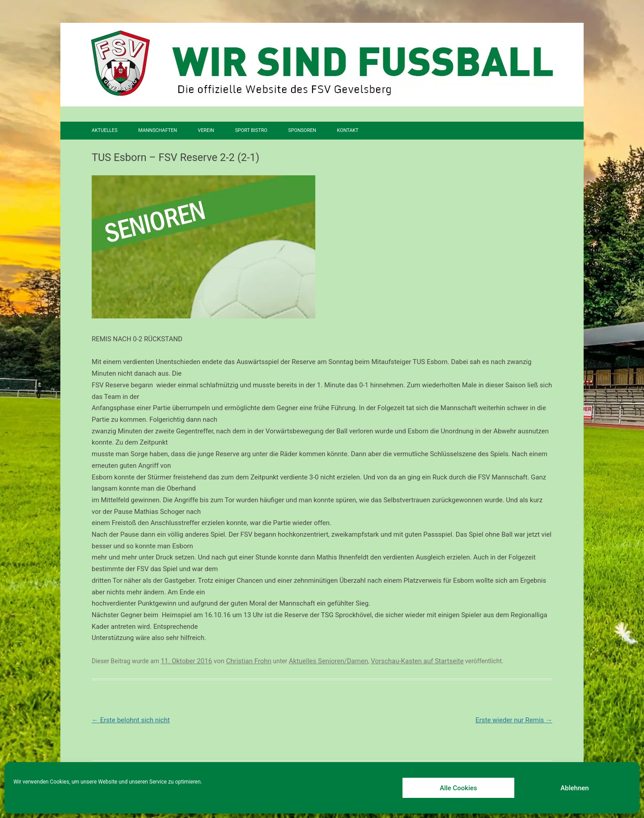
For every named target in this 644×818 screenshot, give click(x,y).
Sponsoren (302, 130)
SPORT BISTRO (251, 130)
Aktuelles (105, 130)
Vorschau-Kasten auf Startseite (417, 661)
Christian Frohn (249, 661)
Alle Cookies (458, 788)
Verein (206, 130)
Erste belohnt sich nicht (131, 720)
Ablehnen (574, 788)
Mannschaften (158, 130)
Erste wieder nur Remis (514, 720)
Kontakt (348, 130)
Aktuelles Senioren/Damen (328, 661)
